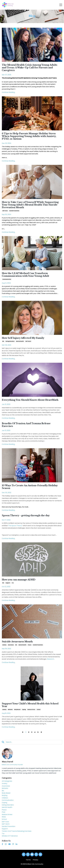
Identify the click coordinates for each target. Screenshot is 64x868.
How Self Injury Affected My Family (23, 338)
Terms (28, 860)
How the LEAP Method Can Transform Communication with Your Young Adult (25, 275)
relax (4, 817)
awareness (11, 645)
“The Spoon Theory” (15, 526)
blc (3, 341)
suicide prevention (14, 211)
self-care (5, 211)
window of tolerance (10, 836)
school (39, 710)
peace (30, 645)
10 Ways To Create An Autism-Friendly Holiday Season (30, 487)
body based (17, 710)
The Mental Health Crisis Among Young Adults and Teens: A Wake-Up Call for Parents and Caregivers (30, 68)
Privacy (35, 860)
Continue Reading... (9, 92)
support (8, 583)
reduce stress (31, 710)
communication (7, 279)
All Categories (7, 781)
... (51, 659)
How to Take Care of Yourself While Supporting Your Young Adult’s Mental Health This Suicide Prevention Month (30, 205)
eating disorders (10, 341)
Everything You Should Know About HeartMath (30, 400)
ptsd (3, 812)
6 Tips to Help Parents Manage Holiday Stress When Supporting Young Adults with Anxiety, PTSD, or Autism (29, 136)
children (5, 798)
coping (24, 710)
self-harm (28, 341)
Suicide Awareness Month (17, 642)
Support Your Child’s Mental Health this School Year (30, 705)
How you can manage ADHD (19, 580)
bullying (5, 795)
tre (13, 583)
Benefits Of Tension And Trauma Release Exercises (26, 425)
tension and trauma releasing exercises (17, 831)
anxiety (4, 645)
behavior (10, 710)
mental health (20, 341)
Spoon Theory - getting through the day (26, 515)
